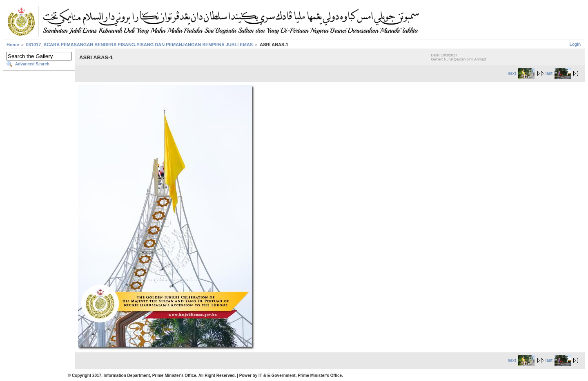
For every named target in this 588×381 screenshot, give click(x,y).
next (521, 73)
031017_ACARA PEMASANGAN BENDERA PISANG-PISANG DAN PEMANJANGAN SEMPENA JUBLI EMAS (140, 45)
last (558, 73)
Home (13, 45)
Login (575, 44)
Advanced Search (32, 64)
